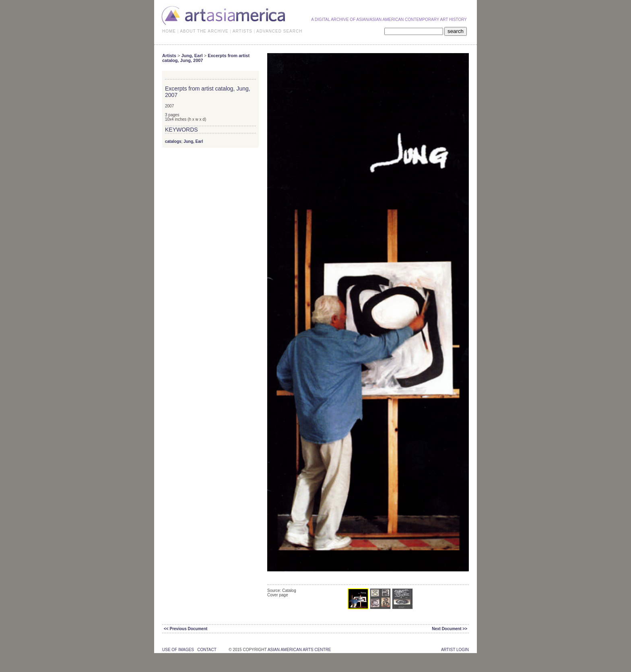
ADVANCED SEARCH (279, 31)
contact (207, 650)
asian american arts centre (299, 650)
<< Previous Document (186, 629)
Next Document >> (450, 629)
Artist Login (455, 650)
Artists (169, 56)
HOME (169, 31)
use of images (178, 650)
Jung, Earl (192, 56)
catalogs (173, 141)
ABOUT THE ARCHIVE (204, 31)
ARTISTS (242, 31)
